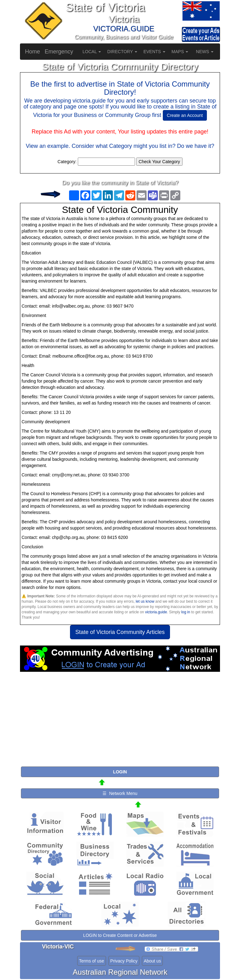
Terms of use (92, 961)
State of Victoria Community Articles (120, 632)
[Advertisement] (120, 722)
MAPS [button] (180, 52)
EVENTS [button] (154, 52)
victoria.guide (156, 612)
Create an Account (185, 115)
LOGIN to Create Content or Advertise (120, 935)
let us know (145, 601)
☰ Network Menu (120, 793)
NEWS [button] (205, 52)
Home (32, 52)
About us (152, 961)
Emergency (59, 52)
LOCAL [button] (92, 52)
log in (186, 612)
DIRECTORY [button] (122, 52)
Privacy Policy (124, 961)
